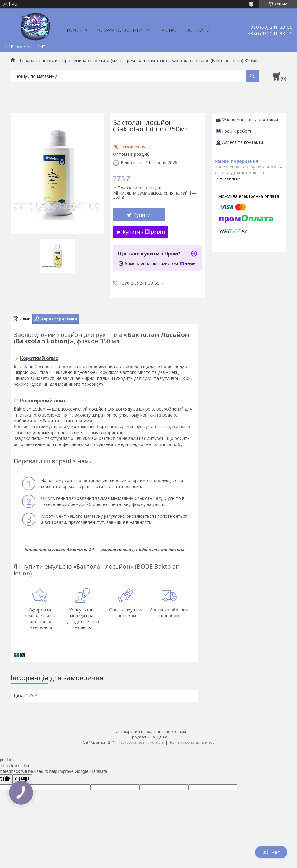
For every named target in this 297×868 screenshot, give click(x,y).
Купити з (144, 232)
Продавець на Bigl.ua (148, 737)
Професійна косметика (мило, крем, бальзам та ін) (115, 61)
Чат (271, 852)
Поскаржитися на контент (141, 742)
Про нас (168, 30)
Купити (142, 215)
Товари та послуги (119, 30)
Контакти (198, 30)
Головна (77, 30)
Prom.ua (179, 732)
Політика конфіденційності (193, 742)
